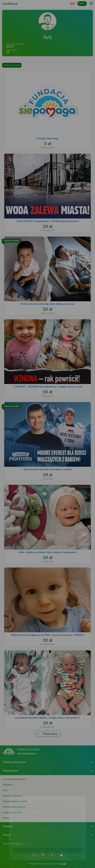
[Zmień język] (7, 793)
